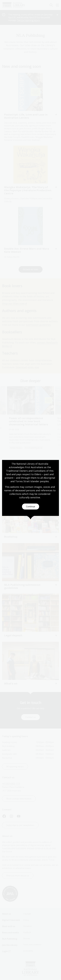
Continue (31, 507)
